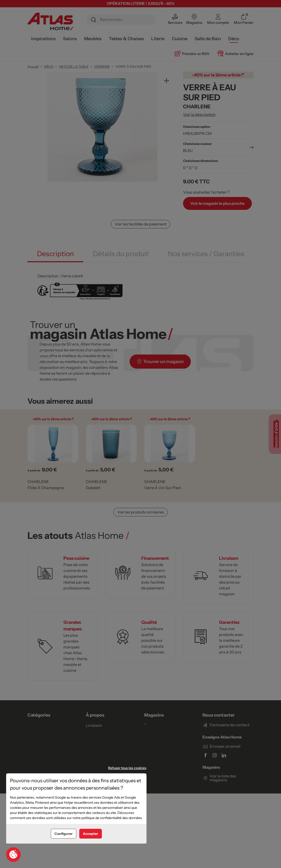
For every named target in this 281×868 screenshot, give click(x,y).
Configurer (64, 834)
